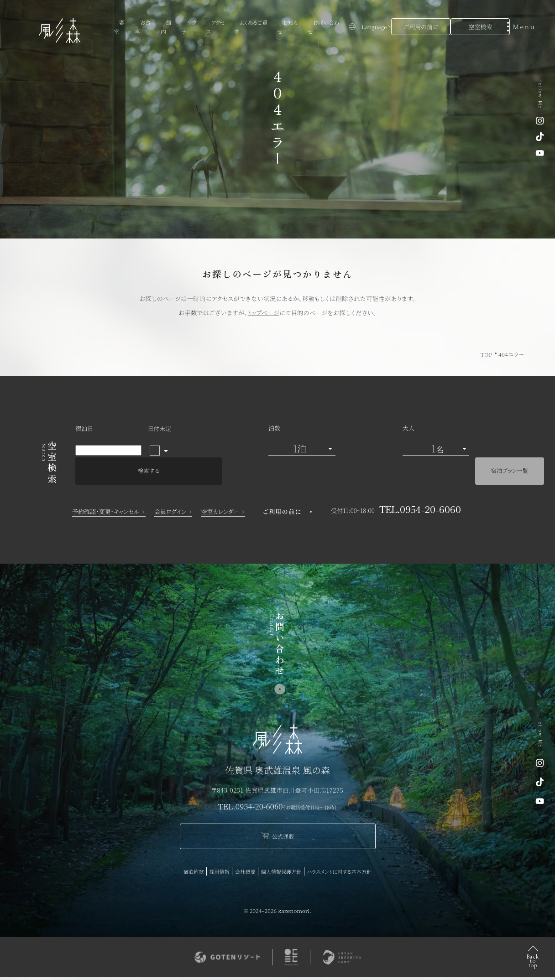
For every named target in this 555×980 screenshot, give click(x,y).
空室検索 (480, 27)
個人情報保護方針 (319, 856)
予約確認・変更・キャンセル (106, 495)
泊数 (209, 440)
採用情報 (252, 856)
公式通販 (277, 820)
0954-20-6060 (259, 789)
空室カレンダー (220, 495)
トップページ (264, 313)
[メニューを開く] (524, 26)
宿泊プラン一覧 (475, 452)
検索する (392, 452)
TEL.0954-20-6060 (420, 492)
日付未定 (159, 440)
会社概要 (280, 856)
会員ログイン (170, 495)
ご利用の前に (421, 27)
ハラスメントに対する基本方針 (277, 874)
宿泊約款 (224, 856)
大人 (284, 440)
